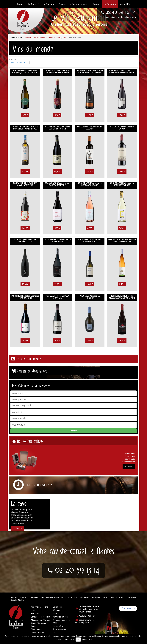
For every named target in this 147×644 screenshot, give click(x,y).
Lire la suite (17, 528)
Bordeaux (35, 614)
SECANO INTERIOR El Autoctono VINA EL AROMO (57, 241)
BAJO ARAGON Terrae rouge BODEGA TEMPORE (57, 184)
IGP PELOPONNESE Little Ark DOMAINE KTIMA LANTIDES (25, 128)
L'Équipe (69, 597)
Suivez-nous (128, 608)
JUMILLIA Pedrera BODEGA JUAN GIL (57, 297)
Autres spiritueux (60, 617)
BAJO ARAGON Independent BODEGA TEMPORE (122, 184)
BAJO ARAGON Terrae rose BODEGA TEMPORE (90, 184)
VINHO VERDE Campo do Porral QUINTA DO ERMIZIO (122, 241)
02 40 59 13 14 (77, 570)
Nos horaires (40, 485)
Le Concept (34, 597)
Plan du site (131, 597)
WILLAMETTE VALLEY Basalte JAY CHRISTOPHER (57, 128)
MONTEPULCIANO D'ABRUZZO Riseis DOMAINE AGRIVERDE (122, 72)
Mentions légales (118, 597)
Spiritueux (57, 607)
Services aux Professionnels (52, 597)
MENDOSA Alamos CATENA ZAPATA (122, 128)
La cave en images (29, 359)
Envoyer (74, 431)
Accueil (14, 597)
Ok (78, 640)
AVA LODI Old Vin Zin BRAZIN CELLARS (90, 128)
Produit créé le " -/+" (18, 63)
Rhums (56, 614)
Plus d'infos (87, 640)
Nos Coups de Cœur (82, 597)
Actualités (96, 597)
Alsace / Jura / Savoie (40, 620)
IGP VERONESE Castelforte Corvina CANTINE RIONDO (57, 72)
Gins (55, 633)
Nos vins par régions (40, 607)
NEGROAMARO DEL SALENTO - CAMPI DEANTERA (25, 184)
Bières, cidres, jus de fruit (61, 621)
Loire (33, 610)
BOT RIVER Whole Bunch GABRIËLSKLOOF (25, 241)
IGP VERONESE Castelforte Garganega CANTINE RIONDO (25, 72)
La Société (24, 597)
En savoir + (129, 467)
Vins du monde (37, 633)
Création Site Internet (19, 600)
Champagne (36, 629)
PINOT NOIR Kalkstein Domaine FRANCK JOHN (25, 297)
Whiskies (57, 610)
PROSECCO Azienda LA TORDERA (90, 297)
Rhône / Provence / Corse (39, 625)
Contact (106, 597)
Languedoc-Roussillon (40, 617)
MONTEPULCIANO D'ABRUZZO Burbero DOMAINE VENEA (90, 72)
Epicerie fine (58, 626)
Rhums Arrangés (60, 629)
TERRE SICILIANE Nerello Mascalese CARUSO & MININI (122, 297)
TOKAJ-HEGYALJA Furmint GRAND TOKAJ (90, 241)
